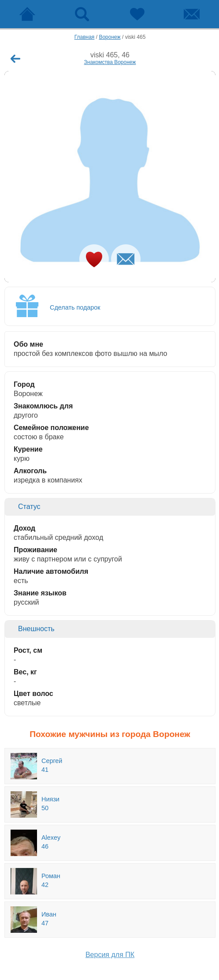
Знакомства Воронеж (110, 62)
